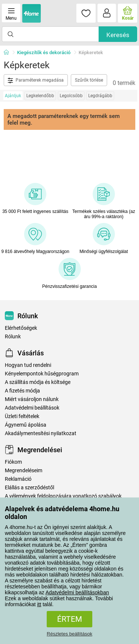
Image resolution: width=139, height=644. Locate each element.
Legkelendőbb (40, 96)
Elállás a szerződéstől (29, 488)
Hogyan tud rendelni (28, 365)
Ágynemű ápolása (26, 425)
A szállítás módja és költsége (38, 382)
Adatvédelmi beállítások (32, 408)
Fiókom (13, 462)
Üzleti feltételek (22, 416)
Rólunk (13, 337)
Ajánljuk (13, 96)
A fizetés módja (22, 391)
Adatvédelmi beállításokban (77, 592)
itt (39, 604)
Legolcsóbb (71, 96)
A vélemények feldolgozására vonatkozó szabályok (63, 496)
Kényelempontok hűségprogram (42, 374)
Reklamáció (18, 479)
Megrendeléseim (24, 471)
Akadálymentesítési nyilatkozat (41, 433)
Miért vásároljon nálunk (32, 399)
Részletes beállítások (69, 634)
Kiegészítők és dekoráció (44, 52)
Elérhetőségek (21, 328)
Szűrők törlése (89, 80)
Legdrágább (100, 96)
